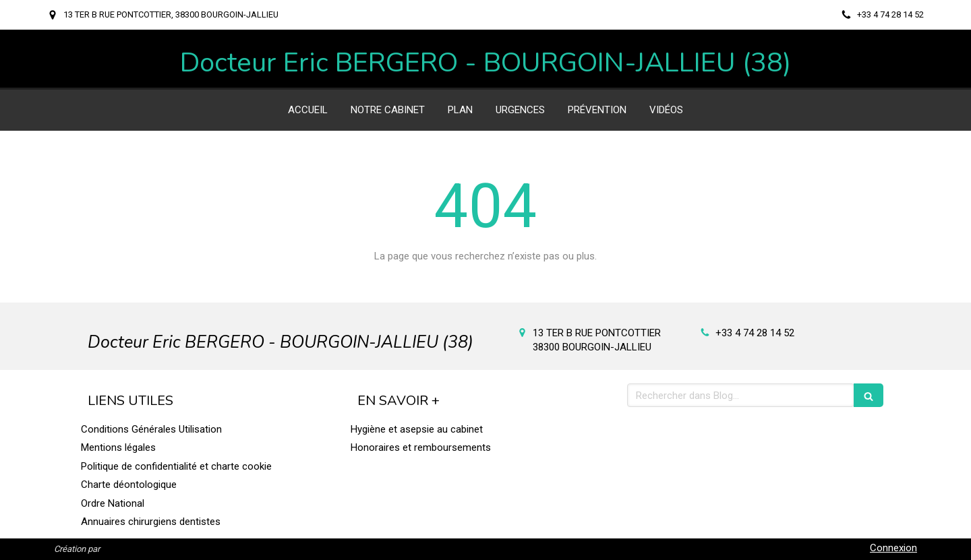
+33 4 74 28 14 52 (755, 333)
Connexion (893, 548)
